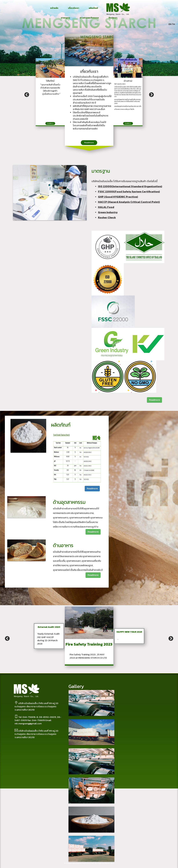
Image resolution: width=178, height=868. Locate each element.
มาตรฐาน (65, 18)
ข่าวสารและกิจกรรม (89, 18)
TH (173, 24)
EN (170, 24)
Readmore (89, 143)
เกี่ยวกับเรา (74, 8)
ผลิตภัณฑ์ (93, 8)
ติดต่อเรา (113, 18)
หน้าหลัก (54, 8)
